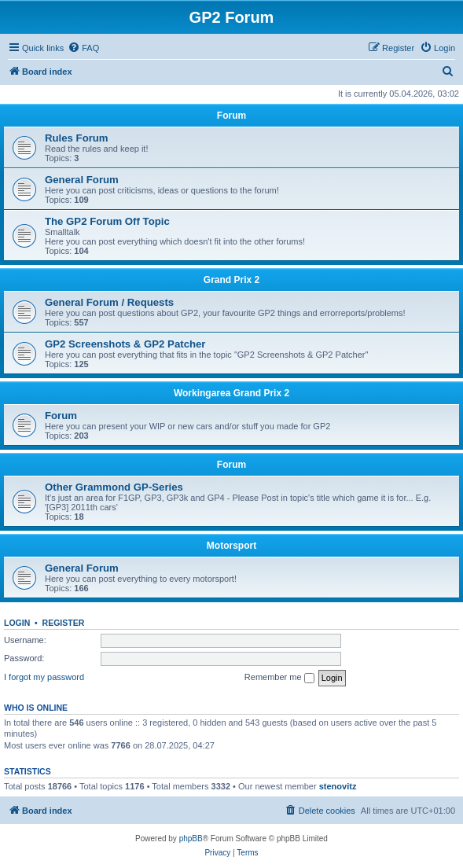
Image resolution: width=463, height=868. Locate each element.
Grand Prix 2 (231, 280)
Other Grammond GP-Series (114, 487)
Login (17, 623)
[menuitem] (83, 48)
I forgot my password (44, 677)
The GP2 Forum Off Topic (107, 221)
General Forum (82, 180)
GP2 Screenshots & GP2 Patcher (125, 344)
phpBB (191, 839)
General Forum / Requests (109, 302)
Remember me (279, 678)
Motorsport (231, 546)
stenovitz (338, 786)
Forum (231, 116)
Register (64, 623)
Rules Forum (77, 138)
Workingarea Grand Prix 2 (231, 393)
